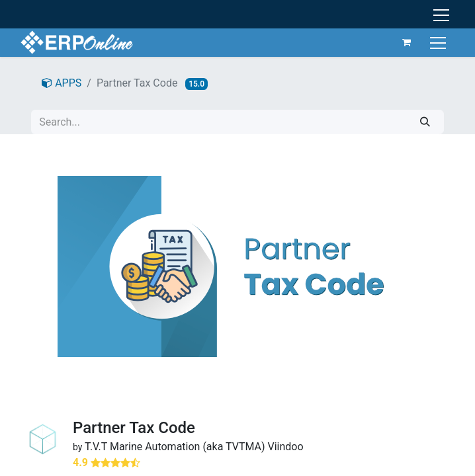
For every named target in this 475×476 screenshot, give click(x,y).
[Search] (425, 122)
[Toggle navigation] (438, 42)
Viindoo (286, 447)
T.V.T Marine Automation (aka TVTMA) (175, 447)
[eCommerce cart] (405, 42)
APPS (62, 83)
